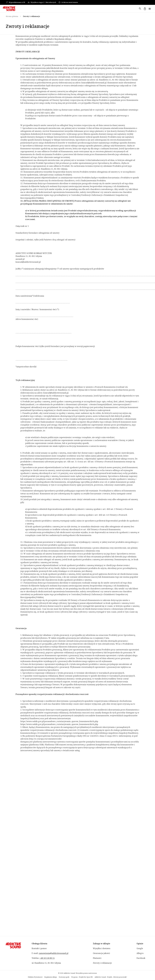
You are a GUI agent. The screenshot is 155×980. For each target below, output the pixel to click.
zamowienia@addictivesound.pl (53, 953)
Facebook (141, 958)
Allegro (140, 953)
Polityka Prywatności (35, 977)
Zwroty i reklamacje (102, 963)
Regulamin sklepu (51, 977)
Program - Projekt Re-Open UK (82, 977)
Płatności (97, 958)
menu (150, 9)
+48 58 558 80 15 (47, 958)
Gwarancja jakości (101, 953)
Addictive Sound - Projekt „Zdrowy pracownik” (111, 977)
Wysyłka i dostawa (102, 948)
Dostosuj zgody (64, 977)
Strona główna (12, 16)
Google (140, 948)
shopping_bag (145, 9)
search (140, 9)
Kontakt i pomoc (39, 948)
